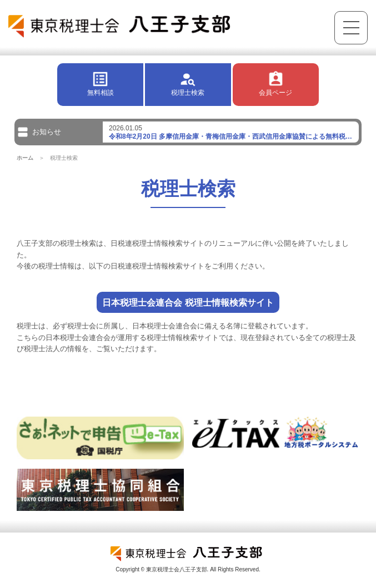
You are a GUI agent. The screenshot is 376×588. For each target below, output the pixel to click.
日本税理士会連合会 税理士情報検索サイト (188, 302)
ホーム (25, 158)
